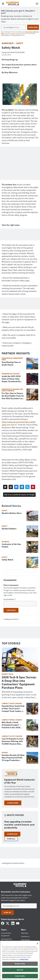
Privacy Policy (5, 35)
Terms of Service (16, 35)
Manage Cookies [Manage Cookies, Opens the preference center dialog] (20, 964)
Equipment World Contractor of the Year (20, 781)
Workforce (8, 43)
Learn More (13, 803)
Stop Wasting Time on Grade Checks (11, 364)
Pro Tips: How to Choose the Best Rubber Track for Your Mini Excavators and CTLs (13, 396)
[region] (20, 960)
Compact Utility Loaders (12, 736)
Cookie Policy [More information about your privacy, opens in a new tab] (24, 959)
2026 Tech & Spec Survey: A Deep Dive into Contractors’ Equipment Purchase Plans (19, 682)
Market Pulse (7, 674)
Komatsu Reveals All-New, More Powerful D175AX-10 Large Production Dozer (13, 758)
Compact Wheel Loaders (12, 720)
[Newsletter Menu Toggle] (37, 3)
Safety (20, 43)
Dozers (5, 753)
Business (5, 542)
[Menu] (3, 3)
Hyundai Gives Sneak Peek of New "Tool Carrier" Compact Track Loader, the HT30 (13, 709)
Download (12, 834)
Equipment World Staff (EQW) (13, 52)
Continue (11, 610)
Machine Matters (9, 529)
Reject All (20, 970)
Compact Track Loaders (12, 703)
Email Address (9, 599)
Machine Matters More (12, 513)
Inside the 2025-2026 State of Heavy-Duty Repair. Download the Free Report (11, 379)
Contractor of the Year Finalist (11, 545)
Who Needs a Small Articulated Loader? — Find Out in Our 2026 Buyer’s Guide (11, 725)
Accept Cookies (20, 976)
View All (11, 839)
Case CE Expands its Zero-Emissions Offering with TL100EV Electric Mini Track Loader (13, 741)
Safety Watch (7, 560)
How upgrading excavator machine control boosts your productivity (20, 825)
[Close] (37, 944)
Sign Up (7, 912)
